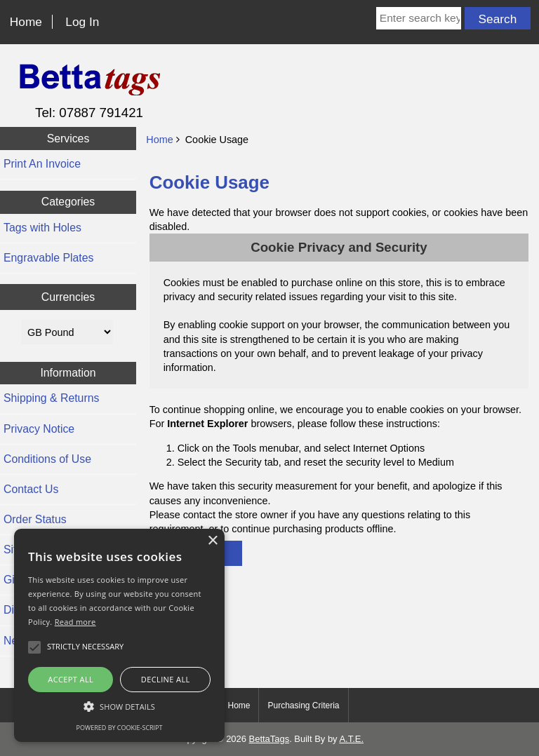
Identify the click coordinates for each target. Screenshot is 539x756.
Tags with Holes (42, 228)
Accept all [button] (71, 679)
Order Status (35, 519)
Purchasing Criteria (303, 706)
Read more (75, 622)
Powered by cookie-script (120, 728)
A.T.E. (351, 739)
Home (26, 22)
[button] (119, 707)
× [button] (212, 541)
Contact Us (31, 489)
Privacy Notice (39, 429)
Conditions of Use (47, 459)
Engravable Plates (48, 258)
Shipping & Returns (51, 398)
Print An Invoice (42, 164)
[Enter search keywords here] (419, 18)
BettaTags (269, 739)
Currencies (68, 297)
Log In (82, 22)
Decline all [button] (166, 679)
